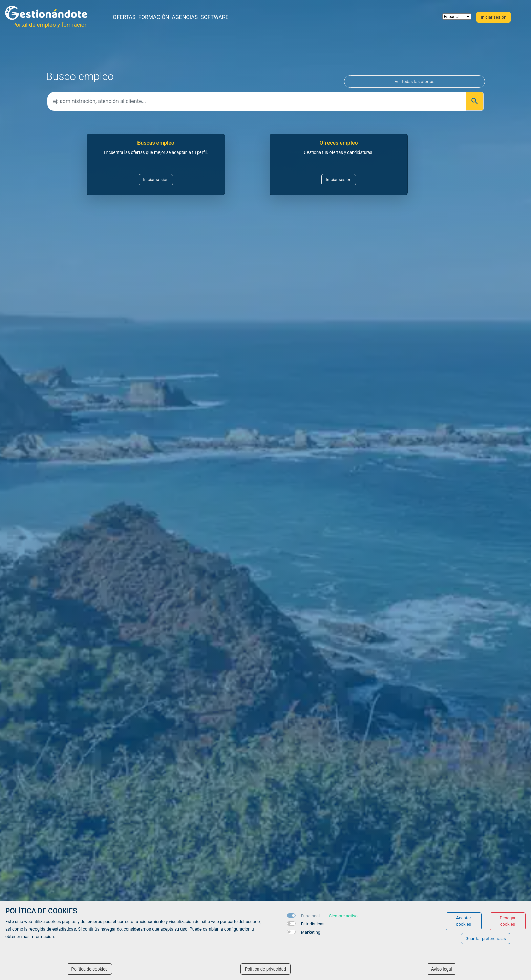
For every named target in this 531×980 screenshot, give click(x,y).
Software (214, 17)
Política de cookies (89, 969)
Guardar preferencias (485, 938)
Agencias (185, 17)
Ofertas (124, 17)
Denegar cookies (508, 921)
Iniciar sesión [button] (494, 17)
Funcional (310, 916)
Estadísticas (313, 924)
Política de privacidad (265, 969)
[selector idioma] (457, 16)
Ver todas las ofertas (415, 81)
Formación (154, 17)
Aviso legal (442, 969)
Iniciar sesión (156, 179)
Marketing (311, 932)
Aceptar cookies (464, 921)
